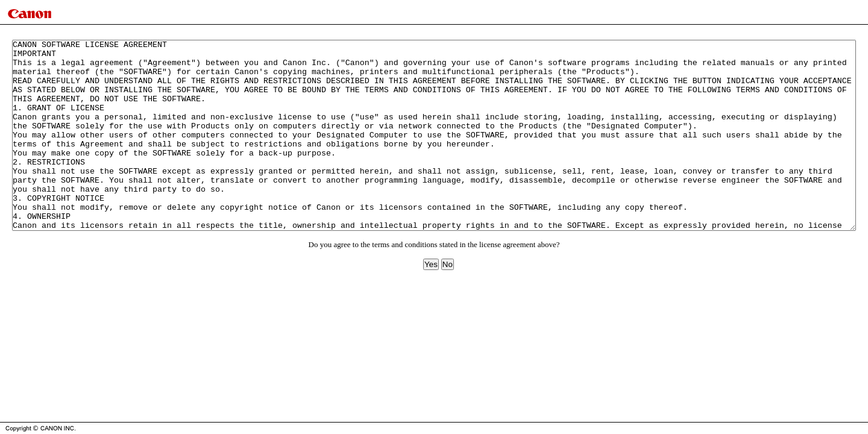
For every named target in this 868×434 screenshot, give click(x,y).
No (448, 302)
